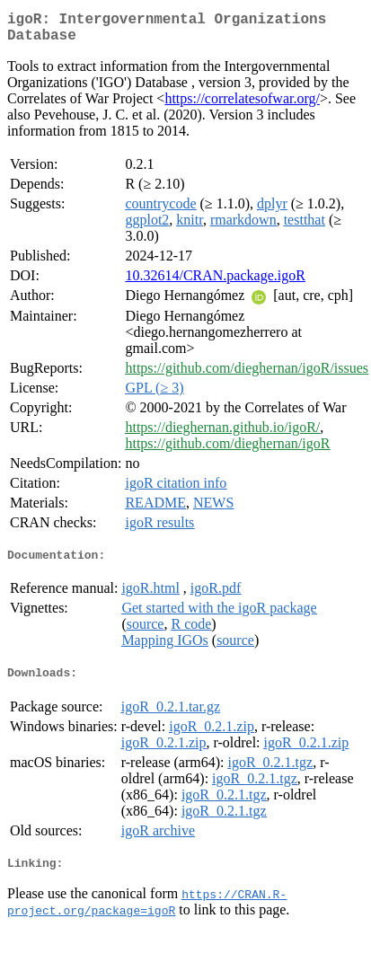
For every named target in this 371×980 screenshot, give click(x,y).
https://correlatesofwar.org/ (242, 106)
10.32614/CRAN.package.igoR (215, 283)
